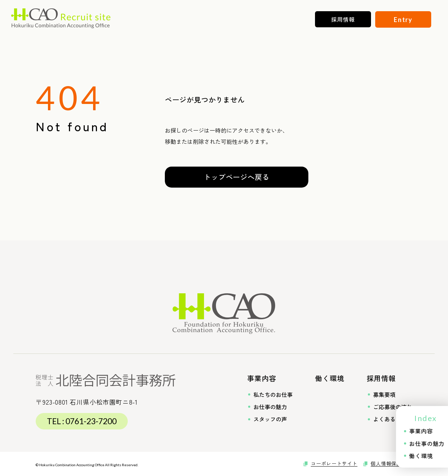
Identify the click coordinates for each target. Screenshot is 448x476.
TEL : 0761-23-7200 (82, 421)
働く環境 (330, 378)
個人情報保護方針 (391, 463)
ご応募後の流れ (390, 407)
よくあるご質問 (390, 419)
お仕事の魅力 (267, 407)
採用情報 (381, 378)
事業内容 (262, 378)
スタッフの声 (267, 419)
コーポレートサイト (334, 463)
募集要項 (381, 395)
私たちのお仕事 (270, 395)
